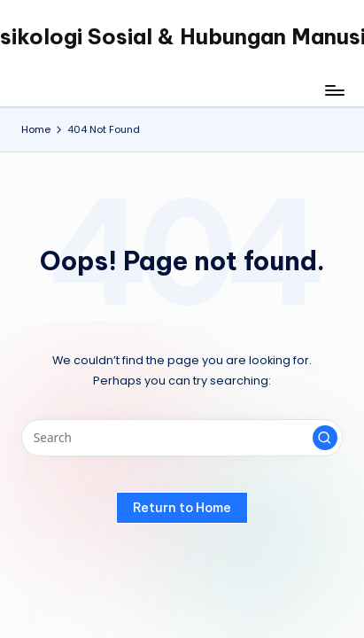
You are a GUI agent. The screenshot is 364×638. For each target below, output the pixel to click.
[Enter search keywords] (182, 438)
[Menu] (334, 90)
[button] (325, 438)
